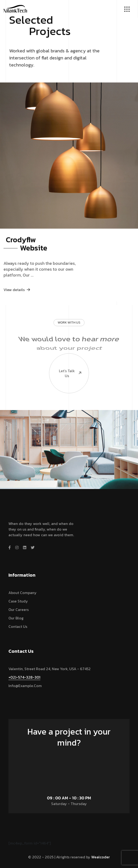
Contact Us (18, 626)
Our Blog (16, 618)
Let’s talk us (66, 356)
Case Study (18, 601)
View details (17, 297)
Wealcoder (101, 857)
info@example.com (25, 686)
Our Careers (19, 610)
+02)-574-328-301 (24, 677)
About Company (23, 593)
